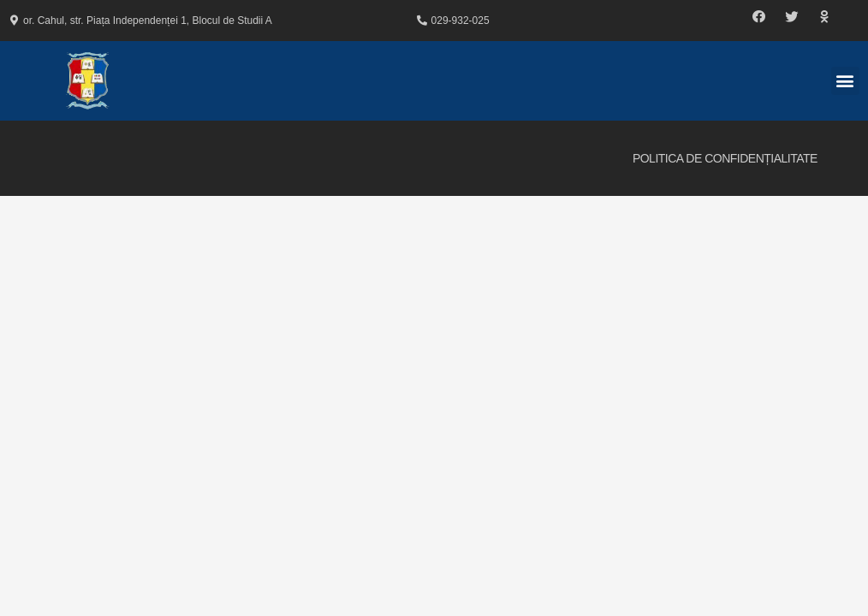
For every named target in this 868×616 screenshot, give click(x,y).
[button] (760, 17)
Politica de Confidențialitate (725, 158)
